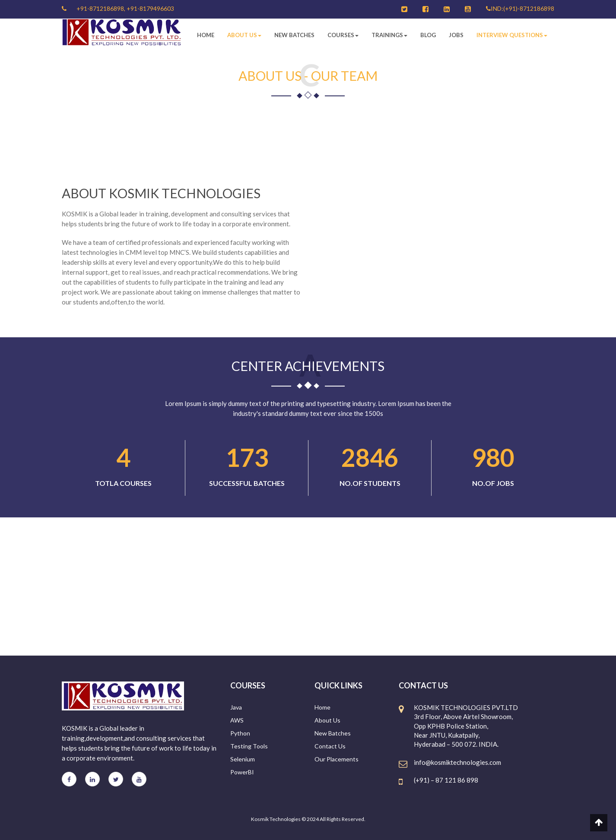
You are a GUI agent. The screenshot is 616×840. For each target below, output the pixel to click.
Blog (428, 35)
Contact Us (330, 746)
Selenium (243, 759)
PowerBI (242, 772)
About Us (244, 35)
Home (206, 35)
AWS (237, 720)
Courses (343, 35)
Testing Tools (249, 746)
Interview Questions (512, 35)
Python (240, 733)
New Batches (294, 35)
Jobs (456, 35)
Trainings (389, 35)
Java (236, 707)
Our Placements (337, 759)
